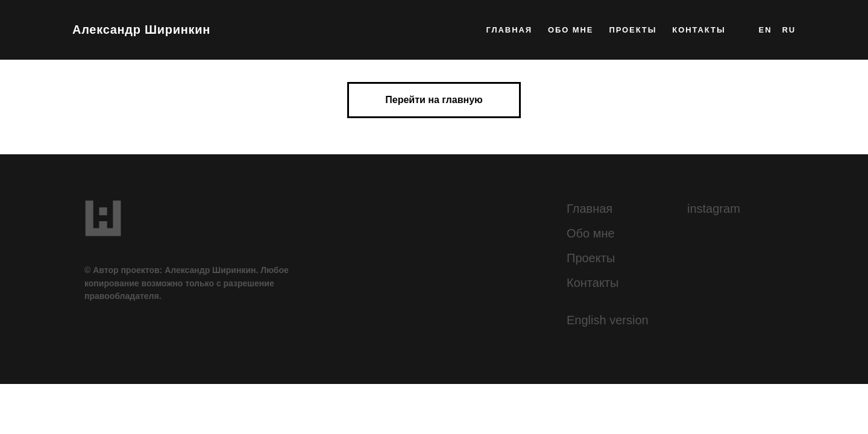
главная (510, 30)
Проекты (591, 258)
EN (766, 30)
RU (789, 30)
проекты (633, 30)
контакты (699, 30)
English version (608, 320)
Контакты (593, 283)
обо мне (571, 30)
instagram (714, 209)
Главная (590, 209)
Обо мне (591, 233)
